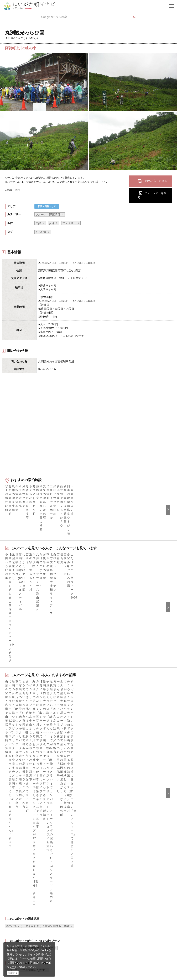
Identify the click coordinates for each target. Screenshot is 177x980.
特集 (11, 766)
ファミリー (69, 223)
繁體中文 (98, 851)
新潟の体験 (24, 741)
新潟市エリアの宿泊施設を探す (25, 695)
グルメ (12, 775)
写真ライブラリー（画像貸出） (112, 794)
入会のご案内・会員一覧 (108, 780)
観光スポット (16, 785)
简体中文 (98, 847)
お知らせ (13, 813)
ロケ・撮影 (24, 951)
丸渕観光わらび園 (45, 741)
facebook (14, 837)
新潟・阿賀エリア (47, 206)
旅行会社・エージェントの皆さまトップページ (122, 766)
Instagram (14, 847)
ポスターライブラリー (107, 808)
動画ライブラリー (104, 799)
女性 (52, 223)
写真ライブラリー (28, 932)
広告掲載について (104, 785)
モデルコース (16, 780)
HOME (10, 741)
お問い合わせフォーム (31, 960)
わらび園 (41, 232)
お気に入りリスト (19, 808)
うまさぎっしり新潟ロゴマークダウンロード (120, 817)
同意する (13, 973)
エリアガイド (16, 771)
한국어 (97, 842)
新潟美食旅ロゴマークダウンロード (115, 813)
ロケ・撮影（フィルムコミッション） (116, 822)
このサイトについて (105, 771)
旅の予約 (13, 799)
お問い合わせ (101, 881)
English (97, 837)
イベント (13, 794)
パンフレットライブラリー (109, 803)
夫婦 (38, 223)
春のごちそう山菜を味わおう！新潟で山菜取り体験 (38, 651)
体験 (11, 789)
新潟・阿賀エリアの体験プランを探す (30, 673)
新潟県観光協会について (108, 775)
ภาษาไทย (99, 861)
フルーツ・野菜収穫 (48, 214)
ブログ (12, 851)
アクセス (13, 803)
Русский (98, 856)
